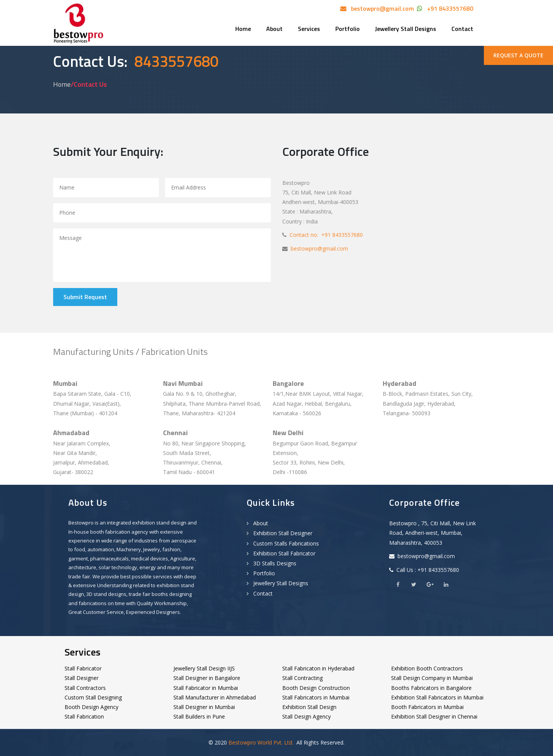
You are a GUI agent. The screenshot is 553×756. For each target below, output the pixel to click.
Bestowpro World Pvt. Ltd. (261, 742)
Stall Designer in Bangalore (207, 678)
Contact (462, 29)
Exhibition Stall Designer (280, 533)
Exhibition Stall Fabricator (281, 553)
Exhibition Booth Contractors (427, 668)
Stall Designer (82, 678)
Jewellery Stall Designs (406, 29)
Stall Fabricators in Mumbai (316, 697)
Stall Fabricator (83, 668)
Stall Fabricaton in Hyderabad (318, 668)
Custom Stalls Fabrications (283, 543)
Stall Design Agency (306, 716)
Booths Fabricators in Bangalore (431, 688)
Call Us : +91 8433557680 (427, 570)
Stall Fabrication (84, 716)
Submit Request (86, 297)
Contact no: (303, 235)
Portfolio (348, 29)
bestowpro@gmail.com (381, 8)
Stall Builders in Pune (199, 716)
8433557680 (173, 61)
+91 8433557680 (449, 8)
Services (309, 29)
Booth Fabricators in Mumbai (427, 707)
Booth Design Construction (316, 688)
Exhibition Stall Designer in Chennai (434, 716)
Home (243, 29)
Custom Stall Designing (93, 697)
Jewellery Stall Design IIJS (204, 668)
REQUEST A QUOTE (518, 55)
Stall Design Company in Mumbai (432, 678)
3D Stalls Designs (272, 563)
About (274, 29)
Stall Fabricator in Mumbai (206, 688)
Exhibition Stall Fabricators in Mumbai (437, 697)
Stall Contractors (85, 688)
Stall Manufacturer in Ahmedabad (215, 697)
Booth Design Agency (91, 707)
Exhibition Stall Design (309, 707)
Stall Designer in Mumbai (204, 707)
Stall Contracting (302, 678)
